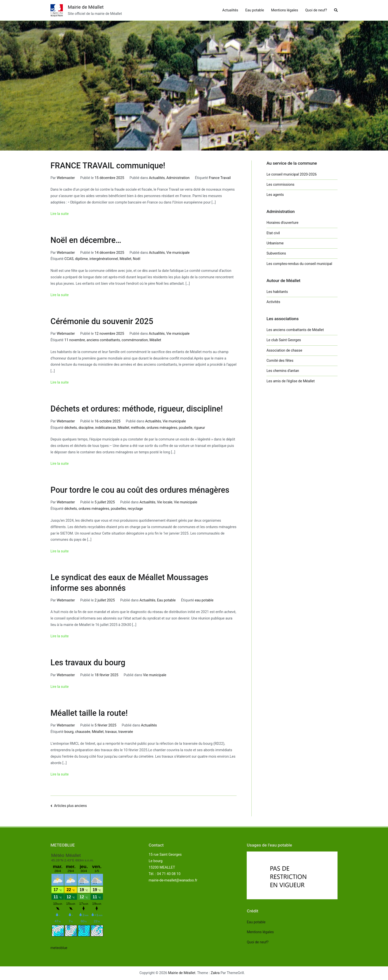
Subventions (276, 253)
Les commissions (280, 185)
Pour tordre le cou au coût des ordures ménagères (140, 490)
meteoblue (59, 948)
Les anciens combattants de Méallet (295, 330)
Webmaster (66, 178)
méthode (138, 428)
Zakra (215, 973)
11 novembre (75, 340)
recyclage (135, 509)
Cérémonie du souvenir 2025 (102, 321)
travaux (111, 732)
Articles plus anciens (70, 806)
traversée (126, 732)
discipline (86, 428)
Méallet (125, 259)
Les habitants (277, 292)
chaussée (83, 732)
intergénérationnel (104, 259)
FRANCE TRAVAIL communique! (108, 166)
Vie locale (165, 502)
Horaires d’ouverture (282, 223)
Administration (178, 178)
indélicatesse (106, 428)
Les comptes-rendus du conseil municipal (299, 264)
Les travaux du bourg (88, 663)
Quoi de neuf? (316, 10)
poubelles (119, 509)
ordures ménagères (162, 428)
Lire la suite (60, 214)
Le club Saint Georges (284, 340)
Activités (273, 302)
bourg (69, 732)
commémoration (135, 340)
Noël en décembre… (86, 240)
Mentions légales (285, 10)
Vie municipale (178, 253)
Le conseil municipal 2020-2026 (292, 174)
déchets (71, 428)
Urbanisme (275, 243)
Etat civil (273, 233)
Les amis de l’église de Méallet (291, 381)
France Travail (220, 178)
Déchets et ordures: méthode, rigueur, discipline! (137, 409)
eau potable (204, 600)
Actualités (230, 10)
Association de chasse (284, 350)
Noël (137, 259)
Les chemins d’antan (283, 371)
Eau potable (255, 10)
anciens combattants (103, 340)
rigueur (200, 428)
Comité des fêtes (280, 361)
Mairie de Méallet (86, 7)
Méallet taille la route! (89, 713)
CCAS (69, 259)
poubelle (186, 428)
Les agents (275, 195)
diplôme (81, 259)
